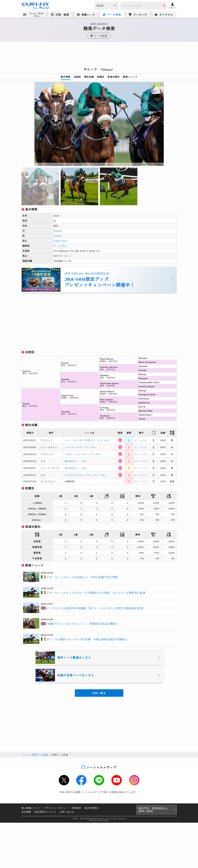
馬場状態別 (114, 77)
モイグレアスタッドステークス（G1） (86, 475)
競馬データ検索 (40, 755)
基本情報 (65, 77)
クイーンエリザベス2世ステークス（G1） (88, 440)
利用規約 (76, 808)
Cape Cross (60, 241)
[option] (99, 124)
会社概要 (26, 812)
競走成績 (89, 77)
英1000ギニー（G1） (77, 468)
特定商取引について (45, 812)
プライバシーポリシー (56, 808)
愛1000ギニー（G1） (77, 461)
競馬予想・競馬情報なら (153, 810)
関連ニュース (130, 77)
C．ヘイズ (141, 440)
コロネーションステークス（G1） (83, 454)
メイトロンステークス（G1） (81, 447)
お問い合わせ (67, 812)
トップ (25, 755)
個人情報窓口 (92, 808)
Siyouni (58, 231)
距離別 (101, 77)
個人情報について (31, 808)
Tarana (57, 236)
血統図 (77, 77)
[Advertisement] (99, 56)
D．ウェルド (60, 246)
